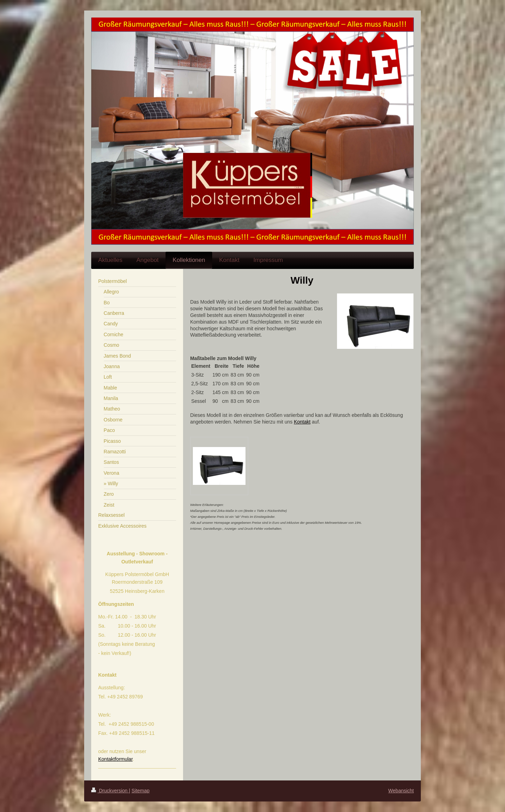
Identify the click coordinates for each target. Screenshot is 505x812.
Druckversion (110, 791)
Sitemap (140, 791)
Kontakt (302, 422)
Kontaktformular (115, 759)
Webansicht (401, 791)
